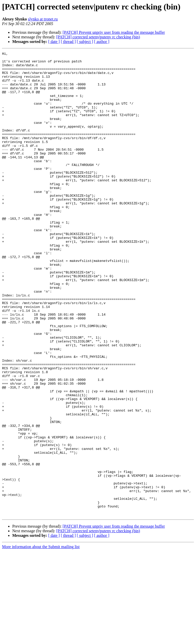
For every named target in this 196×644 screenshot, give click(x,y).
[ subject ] (85, 42)
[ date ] (54, 42)
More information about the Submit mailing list (41, 640)
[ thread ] (68, 42)
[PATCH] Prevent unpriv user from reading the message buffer (114, 32)
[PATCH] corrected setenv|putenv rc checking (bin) (98, 37)
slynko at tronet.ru (43, 19)
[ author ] (102, 42)
